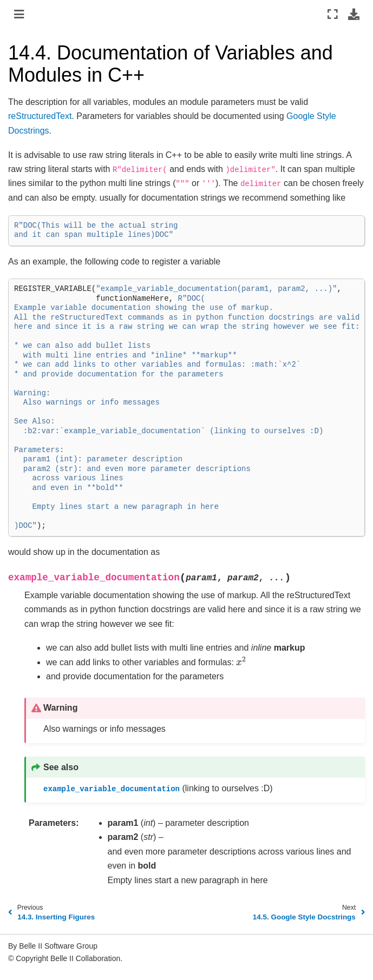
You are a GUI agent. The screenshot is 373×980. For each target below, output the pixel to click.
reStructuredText (40, 116)
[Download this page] (354, 14)
